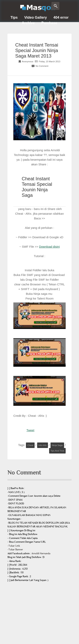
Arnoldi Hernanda (41, 553)
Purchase (49, 23)
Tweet (30, 430)
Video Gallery (35, 17)
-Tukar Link (14, 546)
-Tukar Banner (15, 550)
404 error (61, 17)
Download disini (49, 247)
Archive (28, 23)
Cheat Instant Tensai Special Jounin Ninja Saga (37, 187)
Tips (14, 17)
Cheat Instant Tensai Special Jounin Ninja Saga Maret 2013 (37, 50)
